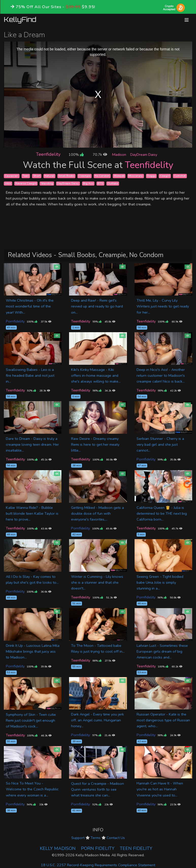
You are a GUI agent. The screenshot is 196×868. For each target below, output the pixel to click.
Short (37, 176)
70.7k (100, 155)
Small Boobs (66, 176)
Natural (49, 176)
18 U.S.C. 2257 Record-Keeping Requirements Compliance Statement (98, 865)
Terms (96, 838)
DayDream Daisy (144, 155)
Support (78, 838)
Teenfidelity (48, 154)
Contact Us (116, 838)
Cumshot (180, 176)
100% (76, 155)
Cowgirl (165, 176)
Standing (47, 183)
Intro (8, 183)
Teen (26, 176)
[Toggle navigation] (187, 20)
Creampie (84, 176)
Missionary (136, 176)
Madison (119, 155)
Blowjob (119, 176)
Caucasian (12, 176)
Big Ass (88, 183)
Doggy (151, 176)
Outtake (113, 183)
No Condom (102, 176)
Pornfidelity (15, 321)
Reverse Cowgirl (26, 183)
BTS (100, 183)
